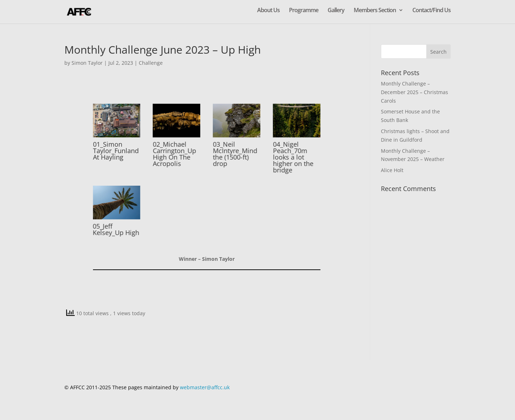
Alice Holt (392, 170)
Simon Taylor (87, 63)
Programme (304, 11)
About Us (268, 11)
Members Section (375, 11)
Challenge (151, 63)
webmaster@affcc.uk (205, 387)
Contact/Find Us (431, 11)
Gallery (336, 11)
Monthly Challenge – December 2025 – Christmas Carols (415, 92)
